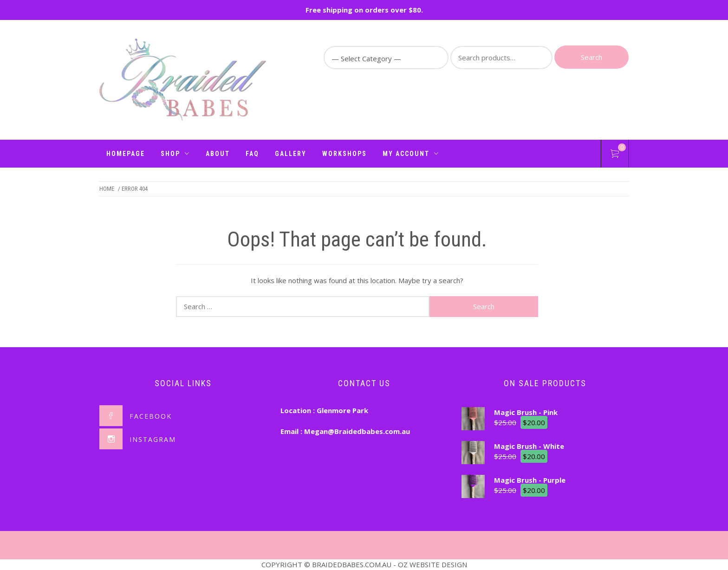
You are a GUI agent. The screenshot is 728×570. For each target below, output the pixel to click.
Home (107, 189)
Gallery (291, 154)
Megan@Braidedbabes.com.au (357, 431)
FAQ (252, 154)
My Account (411, 154)
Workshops (344, 154)
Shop (175, 154)
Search (591, 57)
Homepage (126, 154)
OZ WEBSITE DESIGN (432, 564)
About (218, 154)
